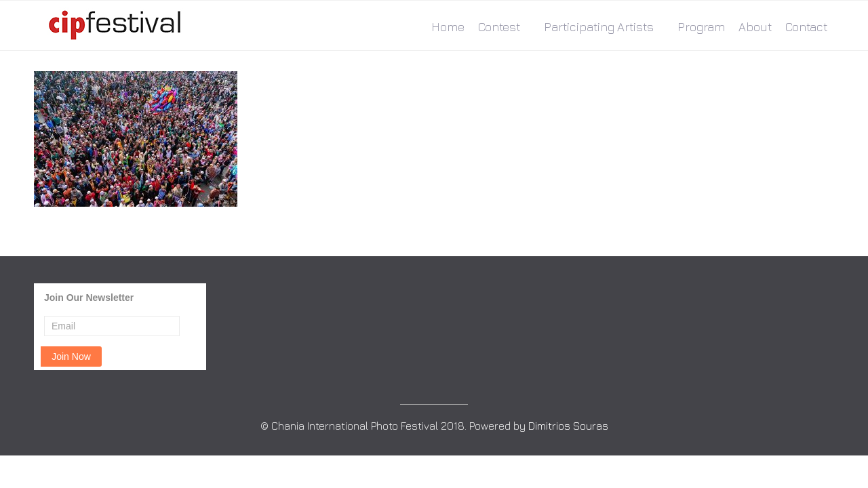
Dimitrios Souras (568, 426)
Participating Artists (599, 27)
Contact (806, 27)
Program (701, 27)
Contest (499, 27)
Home (448, 27)
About (755, 27)
